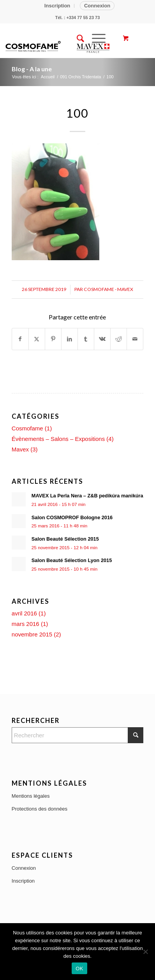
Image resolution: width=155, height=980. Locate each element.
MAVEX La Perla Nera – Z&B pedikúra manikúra (87, 496)
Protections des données (40, 809)
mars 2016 (26, 624)
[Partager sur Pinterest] (53, 339)
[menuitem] (57, 6)
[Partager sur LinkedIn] (70, 339)
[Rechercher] (77, 39)
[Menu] (95, 39)
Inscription (57, 6)
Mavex (20, 449)
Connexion (97, 6)
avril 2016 (24, 613)
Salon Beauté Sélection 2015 (65, 539)
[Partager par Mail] (135, 339)
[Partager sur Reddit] (119, 339)
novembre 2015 (32, 634)
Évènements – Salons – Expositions (58, 439)
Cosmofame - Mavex (108, 289)
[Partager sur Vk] (102, 339)
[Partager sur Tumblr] (86, 339)
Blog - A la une (32, 69)
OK (79, 969)
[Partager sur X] (37, 339)
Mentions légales (31, 796)
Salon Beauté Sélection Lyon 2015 (72, 560)
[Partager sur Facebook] (20, 339)
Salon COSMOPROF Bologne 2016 (72, 517)
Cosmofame (27, 428)
